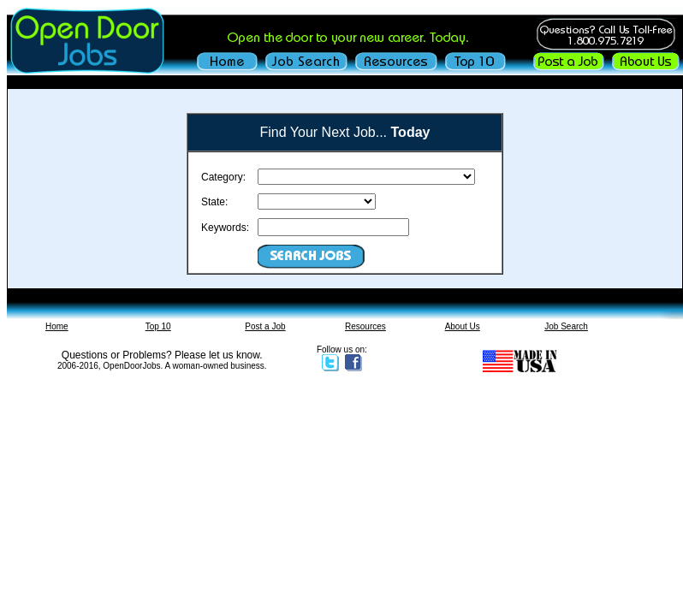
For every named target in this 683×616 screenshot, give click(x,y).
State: (214, 202)
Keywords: (225, 228)
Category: (223, 177)
